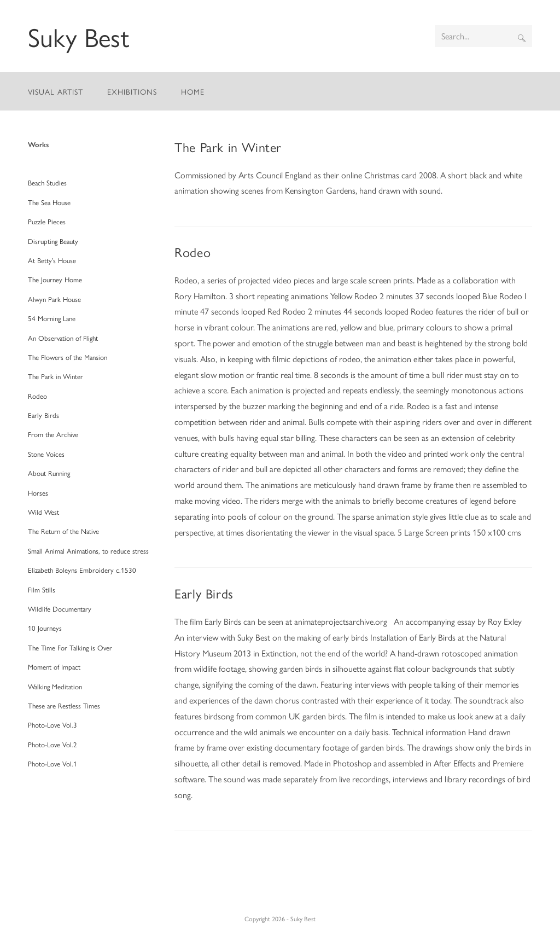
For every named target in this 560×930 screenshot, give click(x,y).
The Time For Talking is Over (70, 647)
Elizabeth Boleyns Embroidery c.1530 (82, 570)
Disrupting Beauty (53, 241)
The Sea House (49, 202)
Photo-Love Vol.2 (52, 744)
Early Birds (204, 593)
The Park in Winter (228, 147)
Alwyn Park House (54, 299)
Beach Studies (47, 182)
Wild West (43, 512)
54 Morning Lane (52, 318)
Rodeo (192, 252)
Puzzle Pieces (47, 221)
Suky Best (79, 36)
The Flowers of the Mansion (68, 357)
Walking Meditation (55, 686)
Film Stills (42, 589)
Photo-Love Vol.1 (52, 763)
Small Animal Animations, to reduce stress (88, 551)
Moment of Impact (54, 667)
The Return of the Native (63, 531)
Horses (38, 493)
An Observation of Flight (63, 338)
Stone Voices (46, 454)
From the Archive (53, 434)
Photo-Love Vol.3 (52, 725)
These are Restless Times (64, 705)
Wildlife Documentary (60, 609)
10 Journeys (45, 628)
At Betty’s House (52, 260)
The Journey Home (55, 279)
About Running (49, 473)
